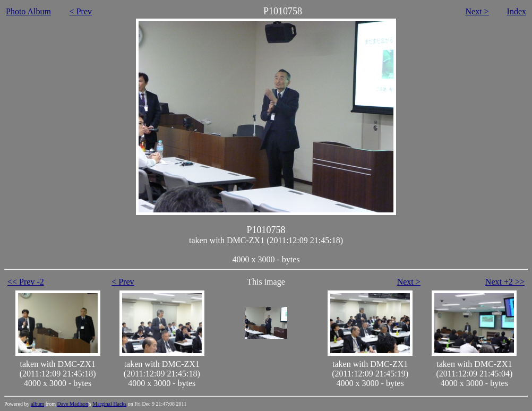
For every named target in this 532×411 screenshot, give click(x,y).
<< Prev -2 (26, 282)
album (37, 404)
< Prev (81, 11)
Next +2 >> (505, 282)
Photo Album (28, 11)
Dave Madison (72, 404)
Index (517, 11)
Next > (477, 11)
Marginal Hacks (109, 404)
